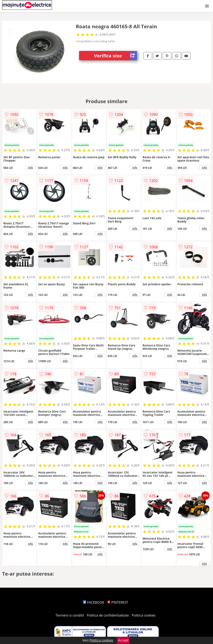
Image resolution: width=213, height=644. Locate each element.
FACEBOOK (93, 602)
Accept (123, 640)
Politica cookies (144, 615)
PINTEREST (118, 602)
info (30, 167)
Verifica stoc (116, 56)
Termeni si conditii (70, 615)
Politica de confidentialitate (108, 615)
